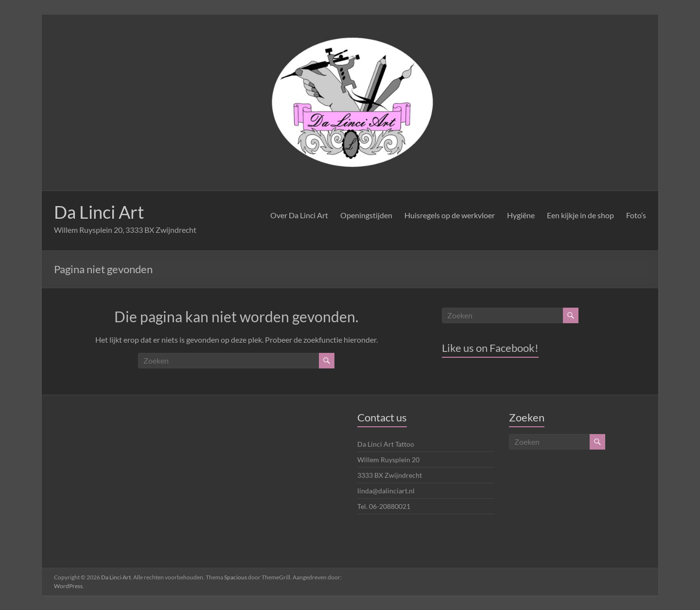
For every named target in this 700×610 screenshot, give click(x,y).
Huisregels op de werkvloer (450, 215)
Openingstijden (366, 215)
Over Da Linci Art (299, 215)
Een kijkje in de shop (580, 215)
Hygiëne (521, 215)
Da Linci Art (99, 212)
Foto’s (636, 215)
